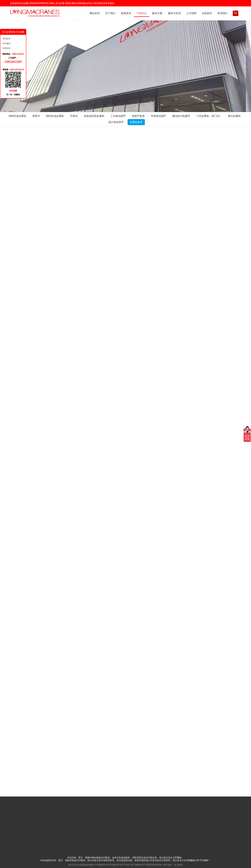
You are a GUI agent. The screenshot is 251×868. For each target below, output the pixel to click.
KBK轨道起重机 (17, 116)
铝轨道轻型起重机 (94, 116)
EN (236, 13)
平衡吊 (74, 116)
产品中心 (142, 13)
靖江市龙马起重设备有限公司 (83, 865)
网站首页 (95, 13)
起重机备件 (136, 122)
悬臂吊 (36, 116)
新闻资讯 (126, 13)
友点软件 (178, 865)
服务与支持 (174, 13)
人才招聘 (191, 13)
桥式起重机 (234, 116)
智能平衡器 (138, 116)
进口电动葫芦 (116, 122)
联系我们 (223, 13)
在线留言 (207, 13)
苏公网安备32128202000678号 (146, 865)
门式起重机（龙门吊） (209, 116)
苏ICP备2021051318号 (119, 865)
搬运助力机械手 (181, 116)
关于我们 (110, 13)
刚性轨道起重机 (55, 116)
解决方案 (157, 13)
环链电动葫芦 (158, 116)
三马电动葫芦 (118, 116)
